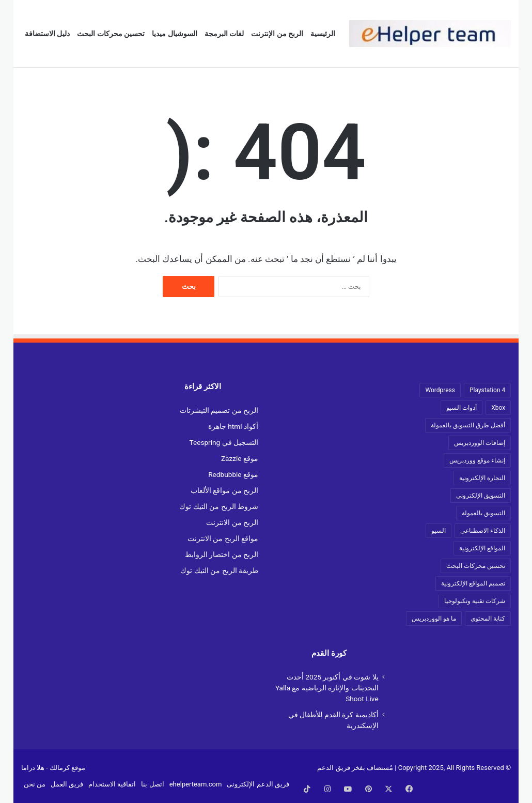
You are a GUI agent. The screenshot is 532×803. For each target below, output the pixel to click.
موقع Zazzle (240, 458)
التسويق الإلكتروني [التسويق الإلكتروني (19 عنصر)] (481, 496)
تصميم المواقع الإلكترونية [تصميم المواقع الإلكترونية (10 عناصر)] (473, 583)
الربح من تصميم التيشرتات (219, 410)
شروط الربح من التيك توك (219, 506)
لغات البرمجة (224, 34)
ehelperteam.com (196, 784)
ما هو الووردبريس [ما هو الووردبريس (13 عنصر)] (434, 619)
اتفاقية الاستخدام (112, 784)
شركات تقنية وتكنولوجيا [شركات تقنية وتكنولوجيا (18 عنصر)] (475, 601)
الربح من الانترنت (232, 522)
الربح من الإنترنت (277, 34)
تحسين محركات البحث (111, 34)
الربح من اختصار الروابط (222, 554)
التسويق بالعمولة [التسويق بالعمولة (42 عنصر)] (483, 513)
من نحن (35, 784)
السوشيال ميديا (174, 34)
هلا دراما (33, 768)
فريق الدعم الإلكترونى (258, 784)
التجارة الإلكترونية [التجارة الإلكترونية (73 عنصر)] (482, 478)
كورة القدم (329, 653)
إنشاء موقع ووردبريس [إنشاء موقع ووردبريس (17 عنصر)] (477, 460)
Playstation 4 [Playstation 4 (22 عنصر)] (487, 390)
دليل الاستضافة (47, 34)
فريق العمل (67, 784)
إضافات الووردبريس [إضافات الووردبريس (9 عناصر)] (480, 443)
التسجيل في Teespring (224, 442)
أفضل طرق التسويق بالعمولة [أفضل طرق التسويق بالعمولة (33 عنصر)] (468, 425)
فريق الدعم (333, 768)
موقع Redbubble (233, 474)
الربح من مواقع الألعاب (224, 490)
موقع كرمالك (67, 768)
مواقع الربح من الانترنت (223, 538)
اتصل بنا (152, 784)
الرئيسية (323, 34)
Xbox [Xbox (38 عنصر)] (498, 408)
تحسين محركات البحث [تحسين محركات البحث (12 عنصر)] (476, 566)
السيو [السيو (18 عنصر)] (439, 531)
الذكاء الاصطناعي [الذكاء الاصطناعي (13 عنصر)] (483, 531)
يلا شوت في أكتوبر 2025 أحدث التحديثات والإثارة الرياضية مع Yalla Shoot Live (327, 688)
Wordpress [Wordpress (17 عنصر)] (440, 390)
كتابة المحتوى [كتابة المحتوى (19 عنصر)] (488, 619)
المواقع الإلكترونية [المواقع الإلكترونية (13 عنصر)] (482, 548)
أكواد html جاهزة (233, 426)
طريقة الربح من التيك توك (219, 570)
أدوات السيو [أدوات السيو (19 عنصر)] (461, 408)
